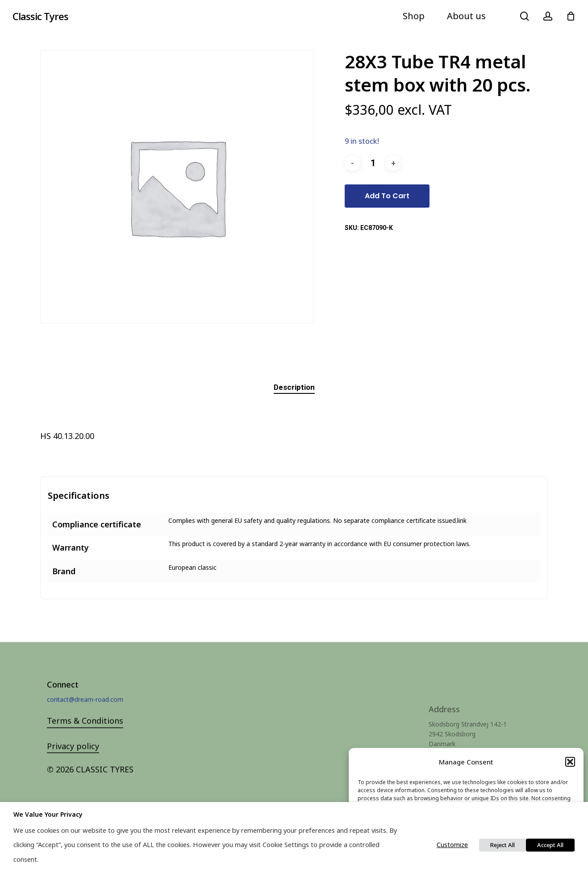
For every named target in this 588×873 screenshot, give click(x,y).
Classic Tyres (40, 16)
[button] (570, 762)
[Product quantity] (373, 163)
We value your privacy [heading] (48, 814)
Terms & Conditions (85, 735)
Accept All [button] (550, 845)
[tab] (294, 387)
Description (294, 387)
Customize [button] (452, 844)
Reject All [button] (503, 845)
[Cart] (571, 16)
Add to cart (387, 196)
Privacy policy (73, 760)
